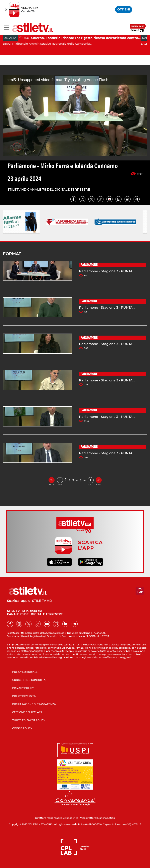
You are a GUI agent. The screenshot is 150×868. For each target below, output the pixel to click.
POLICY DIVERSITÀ (24, 696)
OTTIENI (124, 9)
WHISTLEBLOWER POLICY (29, 720)
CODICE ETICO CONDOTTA (29, 680)
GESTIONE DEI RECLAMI (27, 712)
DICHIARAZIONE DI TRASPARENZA (34, 704)
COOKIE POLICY (22, 728)
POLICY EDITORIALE (25, 672)
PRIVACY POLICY (23, 688)
